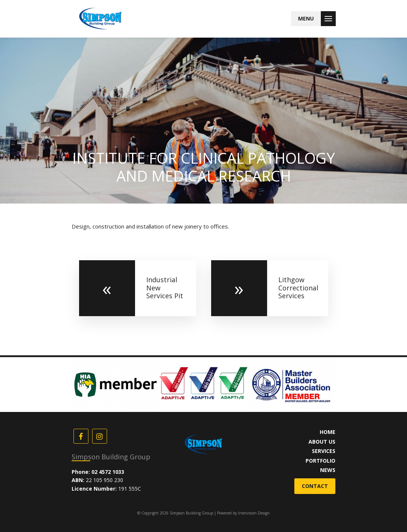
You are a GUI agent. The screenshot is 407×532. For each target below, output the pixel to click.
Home (328, 432)
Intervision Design (254, 513)
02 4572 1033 (108, 472)
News (328, 470)
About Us (322, 442)
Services (324, 451)
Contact (315, 486)
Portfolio (320, 461)
